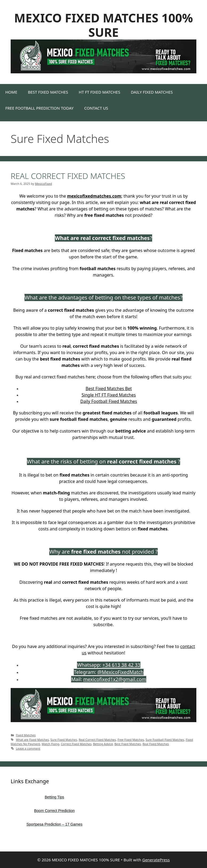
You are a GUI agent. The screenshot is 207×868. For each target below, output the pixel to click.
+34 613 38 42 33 (121, 665)
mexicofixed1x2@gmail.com (115, 679)
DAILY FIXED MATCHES (152, 92)
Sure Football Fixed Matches (165, 740)
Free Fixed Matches (131, 740)
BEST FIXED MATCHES (48, 92)
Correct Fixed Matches (76, 744)
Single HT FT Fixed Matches (109, 395)
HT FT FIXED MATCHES (100, 92)
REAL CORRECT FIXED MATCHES (68, 176)
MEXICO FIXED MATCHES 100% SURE (104, 25)
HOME (11, 92)
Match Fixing (50, 744)
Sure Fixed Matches (64, 740)
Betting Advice (103, 744)
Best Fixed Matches (128, 744)
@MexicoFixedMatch (121, 672)
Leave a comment (28, 748)
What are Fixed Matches (33, 740)
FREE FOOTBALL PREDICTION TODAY (39, 108)
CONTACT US (96, 108)
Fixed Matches (26, 735)
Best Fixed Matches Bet (109, 389)
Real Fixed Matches (156, 744)
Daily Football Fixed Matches (109, 401)
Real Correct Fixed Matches (97, 740)
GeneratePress (156, 860)
